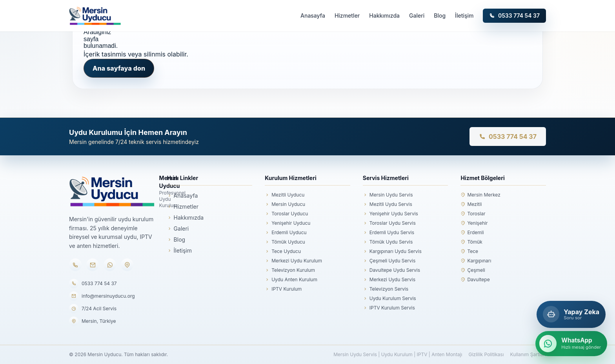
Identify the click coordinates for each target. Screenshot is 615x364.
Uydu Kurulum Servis (389, 298)
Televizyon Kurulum (290, 270)
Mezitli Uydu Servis (388, 204)
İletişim (464, 15)
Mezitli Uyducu (285, 195)
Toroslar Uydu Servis (389, 223)
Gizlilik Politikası (486, 354)
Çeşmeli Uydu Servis (389, 261)
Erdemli (472, 233)
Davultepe (475, 280)
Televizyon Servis (386, 289)
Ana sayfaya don (119, 68)
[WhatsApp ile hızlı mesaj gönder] (571, 344)
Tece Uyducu (283, 251)
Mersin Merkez (480, 195)
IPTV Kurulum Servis (389, 308)
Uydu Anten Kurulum (291, 280)
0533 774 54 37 (514, 15)
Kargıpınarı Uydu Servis (392, 251)
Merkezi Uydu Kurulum (293, 261)
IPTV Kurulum (283, 289)
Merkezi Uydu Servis (389, 280)
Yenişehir (474, 223)
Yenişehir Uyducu (287, 223)
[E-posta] (93, 265)
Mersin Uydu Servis (388, 195)
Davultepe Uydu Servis (391, 270)
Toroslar (473, 214)
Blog (440, 15)
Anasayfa (313, 15)
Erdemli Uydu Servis (388, 233)
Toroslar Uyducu (286, 214)
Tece (469, 251)
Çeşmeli (473, 270)
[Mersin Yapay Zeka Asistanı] (571, 314)
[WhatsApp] (110, 265)
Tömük (471, 242)
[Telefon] (75, 265)
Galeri (417, 15)
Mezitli (471, 204)
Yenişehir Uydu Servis (390, 214)
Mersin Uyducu (285, 204)
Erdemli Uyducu (286, 233)
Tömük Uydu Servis (388, 242)
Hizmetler (347, 15)
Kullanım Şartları (528, 354)
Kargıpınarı (476, 261)
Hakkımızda (384, 15)
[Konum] (127, 265)
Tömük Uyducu (285, 242)
